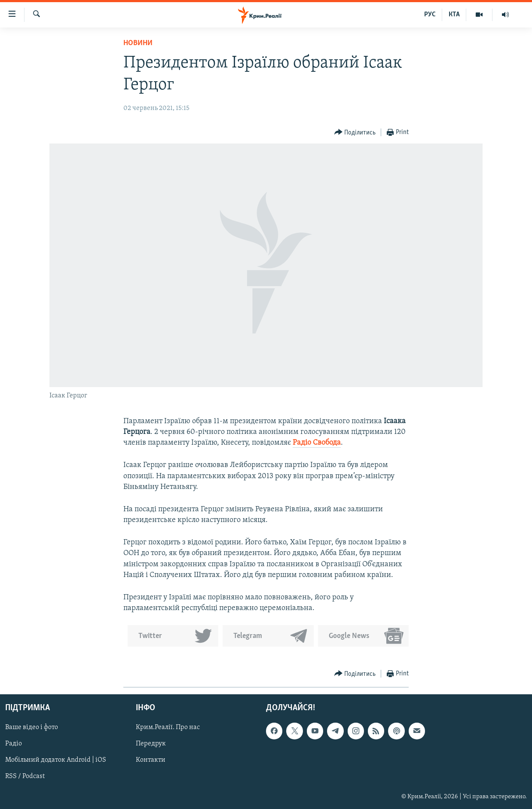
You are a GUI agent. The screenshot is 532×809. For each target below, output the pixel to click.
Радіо (14, 744)
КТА (454, 15)
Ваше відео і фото (32, 727)
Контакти (151, 760)
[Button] (355, 133)
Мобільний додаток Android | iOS (56, 760)
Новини (138, 43)
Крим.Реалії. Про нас (168, 727)
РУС (430, 15)
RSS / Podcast (25, 776)
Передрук (151, 744)
